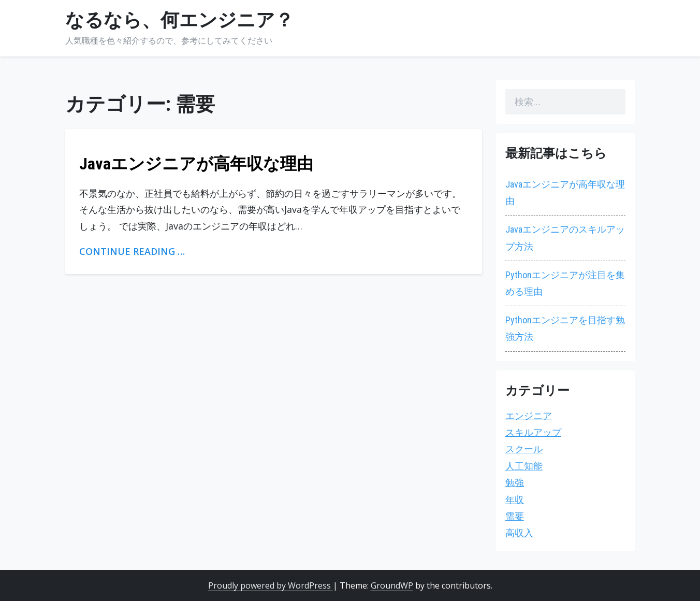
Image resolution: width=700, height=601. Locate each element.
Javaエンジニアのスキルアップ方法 (565, 238)
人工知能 (524, 466)
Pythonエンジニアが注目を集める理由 (565, 283)
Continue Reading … (132, 251)
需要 (515, 516)
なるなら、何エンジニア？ (179, 20)
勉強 (515, 483)
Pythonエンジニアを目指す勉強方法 (565, 328)
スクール (524, 449)
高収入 (519, 533)
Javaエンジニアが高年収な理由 (196, 164)
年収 (515, 500)
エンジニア (529, 416)
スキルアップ (533, 432)
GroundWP (392, 585)
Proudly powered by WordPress (271, 585)
